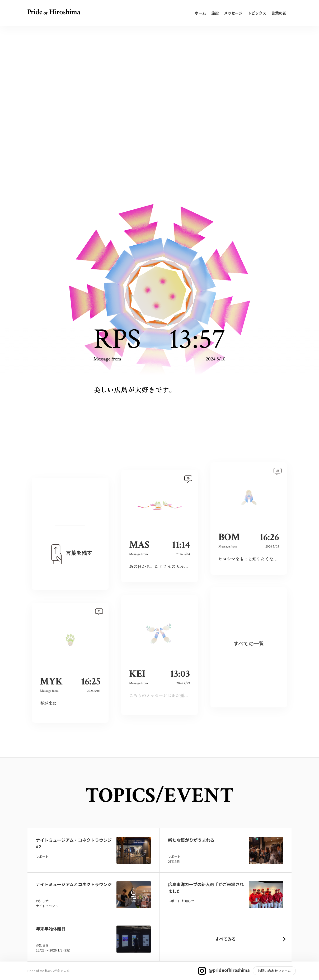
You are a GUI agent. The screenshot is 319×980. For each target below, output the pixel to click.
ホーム (200, 13)
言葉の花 (279, 13)
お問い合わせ (268, 971)
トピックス (257, 13)
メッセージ (233, 13)
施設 (215, 13)
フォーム (284, 971)
